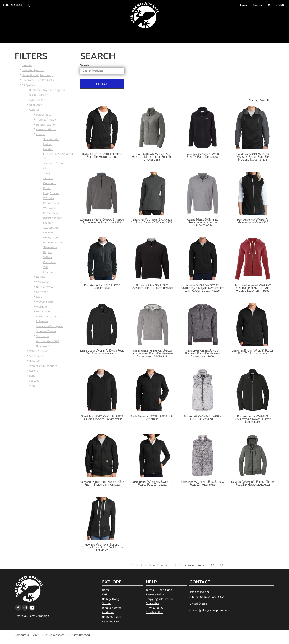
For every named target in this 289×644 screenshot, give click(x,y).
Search (85, 65)
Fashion (48, 272)
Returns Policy (155, 594)
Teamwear (43, 336)
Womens (42, 307)
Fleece (40, 134)
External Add (37, 100)
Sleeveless (50, 247)
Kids (46, 168)
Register (257, 5)
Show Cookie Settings (145, 640)
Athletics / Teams (55, 163)
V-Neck (48, 257)
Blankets (35, 361)
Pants (47, 188)
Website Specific (33, 70)
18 (185, 565)
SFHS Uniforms (39, 95)
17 (180, 565)
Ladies (47, 144)
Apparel (34, 110)
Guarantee (153, 603)
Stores (106, 603)
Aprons (34, 371)
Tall (46, 267)
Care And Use (111, 621)
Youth (47, 173)
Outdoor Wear (45, 287)
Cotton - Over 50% (47, 341)
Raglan (48, 252)
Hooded (48, 149)
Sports (40, 277)
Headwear (35, 105)
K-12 (105, 594)
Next (191, 565)
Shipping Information (160, 599)
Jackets (48, 178)
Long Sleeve (51, 193)
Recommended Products (38, 80)
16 (175, 565)
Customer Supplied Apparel (47, 90)
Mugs (33, 386)
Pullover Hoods (53, 242)
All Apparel (29, 85)
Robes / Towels (39, 351)
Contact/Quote (112, 617)
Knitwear (42, 292)
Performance (51, 203)
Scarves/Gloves (46, 331)
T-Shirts (49, 198)
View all (27, 65)
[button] (28, 5)
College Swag (111, 599)
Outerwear (50, 262)
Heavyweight (51, 237)
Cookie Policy (154, 612)
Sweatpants (51, 228)
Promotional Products (43, 366)
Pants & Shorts (46, 129)
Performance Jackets (50, 316)
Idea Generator (112, 608)
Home (106, 590)
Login (243, 5)
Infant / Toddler (53, 218)
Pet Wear (35, 381)
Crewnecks (50, 233)
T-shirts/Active (46, 120)
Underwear (43, 312)
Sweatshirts (51, 139)
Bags (32, 376)
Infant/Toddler (46, 125)
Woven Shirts (45, 302)
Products (108, 612)
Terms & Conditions (159, 590)
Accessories (37, 356)
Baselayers (43, 346)
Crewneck (50, 183)
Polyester (42, 321)
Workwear (50, 208)
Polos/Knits (44, 115)
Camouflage (51, 213)
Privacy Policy (155, 608)
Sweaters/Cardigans (49, 326)
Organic (48, 223)
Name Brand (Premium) (37, 75)
